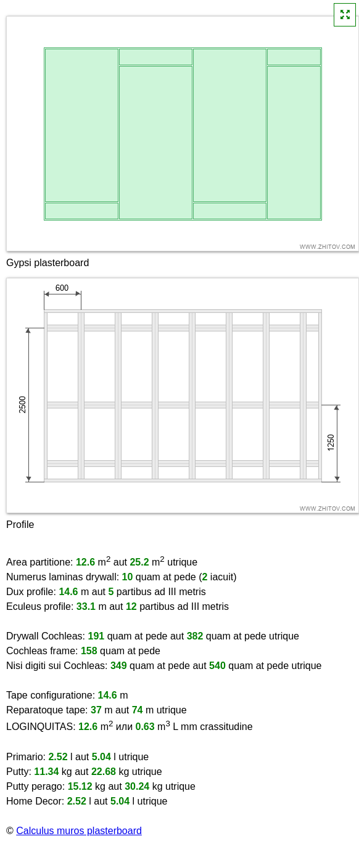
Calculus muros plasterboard (79, 831)
